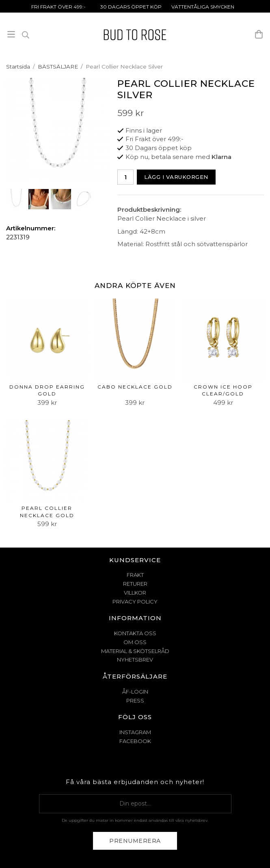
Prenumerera (135, 841)
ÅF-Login (135, 692)
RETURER (135, 584)
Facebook (135, 741)
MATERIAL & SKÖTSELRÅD (135, 651)
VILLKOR (135, 593)
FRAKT (135, 575)
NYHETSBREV (135, 660)
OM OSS (135, 642)
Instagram (135, 732)
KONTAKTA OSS (135, 633)
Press (135, 700)
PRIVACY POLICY (135, 602)
